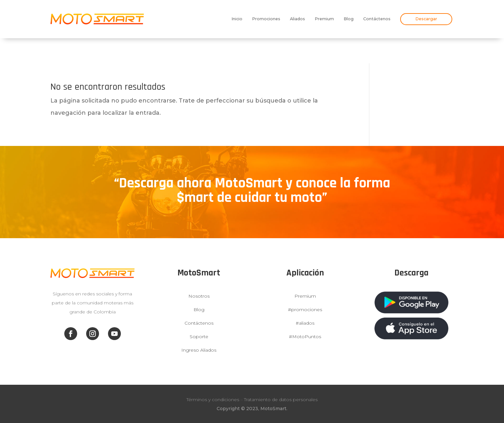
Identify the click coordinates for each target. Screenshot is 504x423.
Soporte (199, 337)
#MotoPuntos (305, 337)
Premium (324, 19)
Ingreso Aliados (199, 350)
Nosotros (199, 296)
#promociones (305, 310)
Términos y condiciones (213, 400)
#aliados (305, 323)
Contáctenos (377, 19)
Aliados (297, 19)
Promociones (266, 19)
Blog (349, 19)
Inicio (237, 19)
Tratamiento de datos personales (281, 400)
